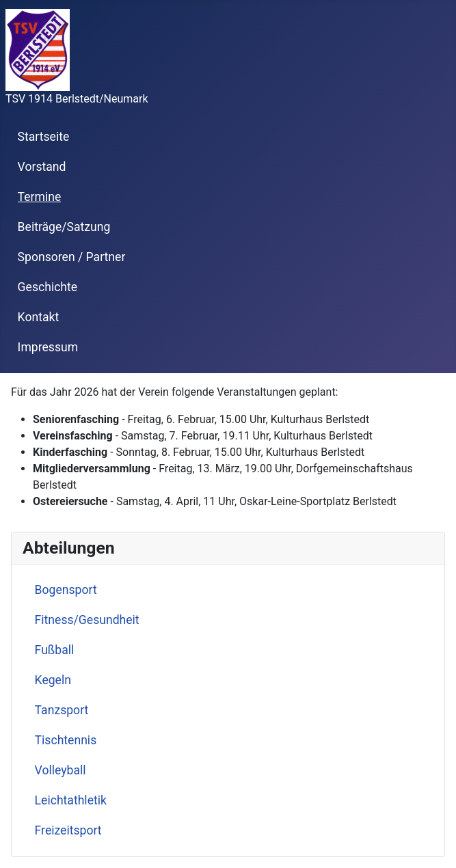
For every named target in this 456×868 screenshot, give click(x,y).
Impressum (48, 347)
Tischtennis (66, 740)
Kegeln (53, 680)
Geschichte (48, 287)
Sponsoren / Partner (72, 257)
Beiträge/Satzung (64, 227)
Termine (40, 197)
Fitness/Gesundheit (87, 620)
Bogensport (66, 590)
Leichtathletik (71, 800)
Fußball (55, 650)
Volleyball (61, 770)
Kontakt (39, 317)
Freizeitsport (68, 830)
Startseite (44, 137)
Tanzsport (62, 710)
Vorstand (42, 167)
